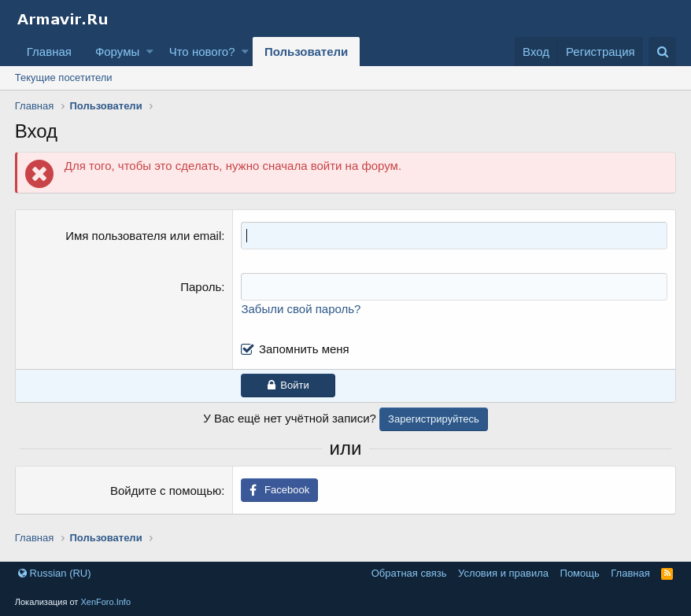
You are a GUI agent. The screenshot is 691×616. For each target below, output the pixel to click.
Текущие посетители (64, 77)
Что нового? (202, 52)
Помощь (580, 573)
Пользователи (306, 52)
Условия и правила (503, 573)
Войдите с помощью (166, 491)
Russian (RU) (55, 573)
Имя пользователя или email (143, 236)
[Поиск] (662, 52)
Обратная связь (409, 573)
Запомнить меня (304, 349)
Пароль (201, 287)
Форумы (117, 52)
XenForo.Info (105, 602)
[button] (150, 52)
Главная (49, 52)
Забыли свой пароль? (301, 309)
